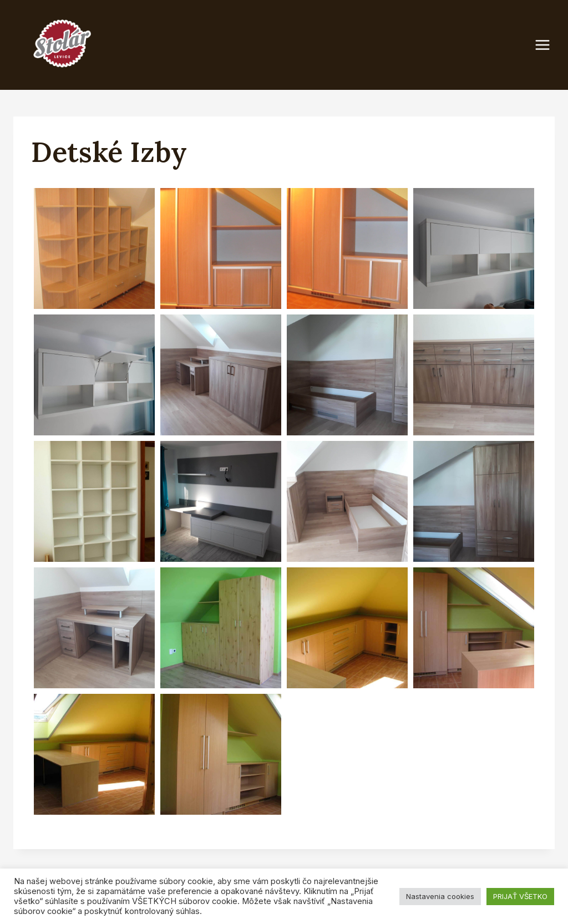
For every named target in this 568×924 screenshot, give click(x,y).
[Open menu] (548, 45)
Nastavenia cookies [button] (440, 896)
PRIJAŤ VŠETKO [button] (520, 896)
